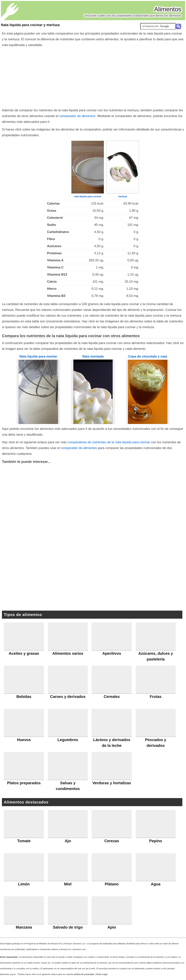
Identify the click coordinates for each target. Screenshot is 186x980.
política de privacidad (84, 974)
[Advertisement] (93, 77)
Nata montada (93, 356)
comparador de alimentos (77, 116)
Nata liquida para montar (38, 356)
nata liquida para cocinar (88, 196)
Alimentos (168, 9)
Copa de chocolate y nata (148, 356)
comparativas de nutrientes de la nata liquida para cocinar (109, 442)
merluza (123, 196)
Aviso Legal (102, 974)
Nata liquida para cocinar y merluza (30, 25)
